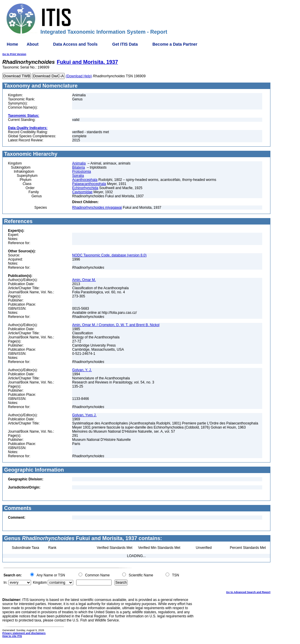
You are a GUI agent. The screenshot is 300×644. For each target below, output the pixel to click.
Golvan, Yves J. (84, 415)
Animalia (79, 163)
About (33, 44)
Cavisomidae (82, 192)
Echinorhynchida (85, 188)
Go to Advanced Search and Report (248, 592)
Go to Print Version (14, 54)
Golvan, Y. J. (82, 370)
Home (12, 44)
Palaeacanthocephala (89, 184)
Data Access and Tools (75, 44)
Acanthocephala (85, 180)
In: (5, 583)
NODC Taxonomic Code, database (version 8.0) (109, 255)
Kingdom (40, 583)
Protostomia (81, 172)
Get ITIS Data (125, 44)
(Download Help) (79, 76)
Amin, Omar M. (84, 280)
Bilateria (78, 167)
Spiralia (78, 176)
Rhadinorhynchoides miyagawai (97, 208)
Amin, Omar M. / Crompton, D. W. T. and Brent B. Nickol (116, 325)
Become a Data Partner (175, 44)
